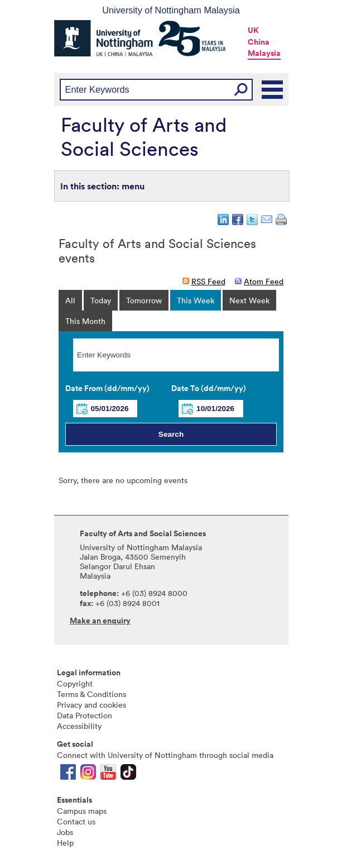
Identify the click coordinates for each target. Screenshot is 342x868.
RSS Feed (208, 281)
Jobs (65, 832)
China (259, 42)
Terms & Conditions (91, 694)
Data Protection (85, 715)
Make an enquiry (100, 621)
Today (101, 300)
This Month (85, 321)
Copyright (75, 683)
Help (65, 843)
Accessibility (79, 726)
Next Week (249, 300)
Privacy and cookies (91, 705)
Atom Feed (264, 281)
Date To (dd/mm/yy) (209, 388)
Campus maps (82, 811)
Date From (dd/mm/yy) (107, 388)
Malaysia (264, 53)
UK (253, 30)
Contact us (76, 821)
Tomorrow (144, 300)
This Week (196, 300)
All (70, 300)
